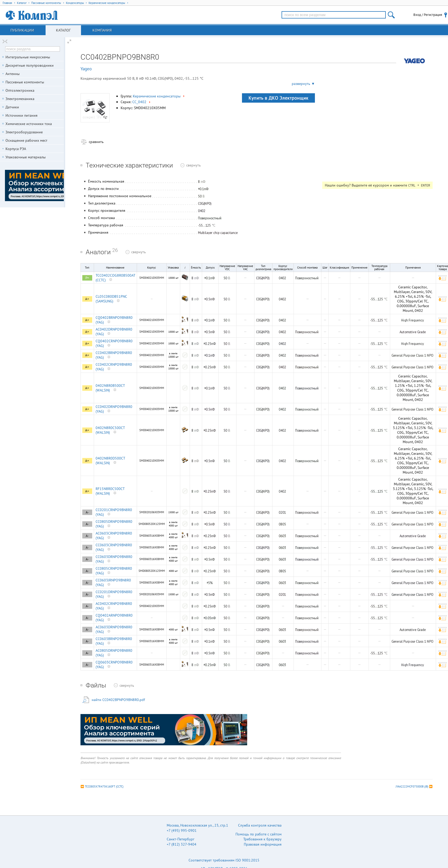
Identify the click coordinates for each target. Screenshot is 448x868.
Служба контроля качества (260, 825)
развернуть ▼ (303, 84)
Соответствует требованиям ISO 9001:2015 (224, 860)
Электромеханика (20, 99)
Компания (102, 30)
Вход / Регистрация (428, 15)
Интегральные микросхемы (28, 57)
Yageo (86, 69)
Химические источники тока (29, 124)
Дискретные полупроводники (30, 65)
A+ (87, 299)
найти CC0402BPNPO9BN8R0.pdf (118, 700)
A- (87, 512)
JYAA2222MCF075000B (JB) (412, 786)
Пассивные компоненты (25, 82)
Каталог (63, 30)
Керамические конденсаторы (159, 96)
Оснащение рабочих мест (26, 140)
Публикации (22, 30)
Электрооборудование (24, 132)
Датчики (12, 107)
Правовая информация (263, 844)
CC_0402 (142, 102)
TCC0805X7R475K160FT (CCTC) (104, 786)
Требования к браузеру (262, 839)
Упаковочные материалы (26, 157)
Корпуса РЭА (16, 149)
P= (87, 278)
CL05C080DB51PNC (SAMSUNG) (111, 299)
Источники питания (21, 115)
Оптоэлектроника (20, 90)
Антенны (13, 74)
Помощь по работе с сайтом (259, 834)
